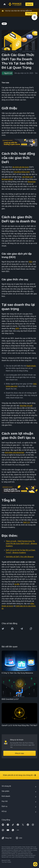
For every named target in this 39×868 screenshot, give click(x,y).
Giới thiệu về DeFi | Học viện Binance (20, 557)
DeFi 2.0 (26, 522)
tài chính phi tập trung (20, 167)
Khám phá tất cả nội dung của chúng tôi (19, 775)
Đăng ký (29, 4)
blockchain (32, 182)
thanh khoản (31, 366)
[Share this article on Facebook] (12, 629)
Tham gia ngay (31, 14)
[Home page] (15, 4)
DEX (31, 262)
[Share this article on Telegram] (22, 629)
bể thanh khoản (7, 179)
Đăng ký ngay (20, 753)
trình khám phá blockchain (15, 452)
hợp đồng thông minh (22, 172)
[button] (36, 4)
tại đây (17, 584)
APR (17, 329)
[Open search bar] (23, 4)
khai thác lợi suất (26, 406)
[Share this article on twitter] (3, 629)
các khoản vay (27, 177)
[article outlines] (34, 17)
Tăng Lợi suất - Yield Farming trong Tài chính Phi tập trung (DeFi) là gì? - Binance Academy (22, 544)
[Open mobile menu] (36, 4)
